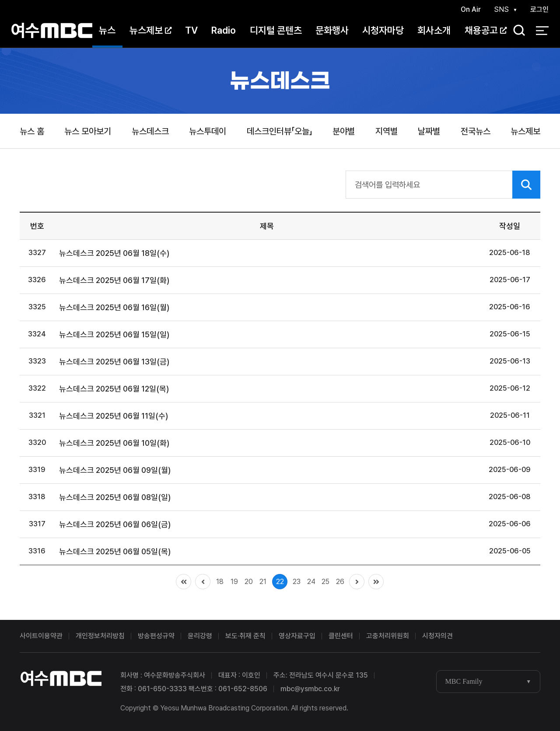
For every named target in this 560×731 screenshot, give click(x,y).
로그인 (539, 9)
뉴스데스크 (150, 131)
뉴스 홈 (32, 131)
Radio (224, 30)
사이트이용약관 (41, 636)
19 (234, 582)
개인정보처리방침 (100, 636)
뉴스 (107, 30)
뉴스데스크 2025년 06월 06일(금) (115, 524)
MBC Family (464, 681)
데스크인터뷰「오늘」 (280, 131)
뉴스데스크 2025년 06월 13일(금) (114, 362)
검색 (516, 31)
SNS (501, 9)
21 (263, 582)
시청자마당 (383, 30)
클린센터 (341, 636)
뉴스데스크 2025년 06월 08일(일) (115, 497)
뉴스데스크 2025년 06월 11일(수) (114, 416)
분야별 (344, 131)
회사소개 (434, 30)
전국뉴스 (476, 131)
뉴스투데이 (208, 131)
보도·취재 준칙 (245, 636)
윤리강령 (200, 636)
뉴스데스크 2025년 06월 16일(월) (114, 307)
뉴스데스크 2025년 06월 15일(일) (114, 334)
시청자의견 (437, 636)
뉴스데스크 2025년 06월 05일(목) (115, 551)
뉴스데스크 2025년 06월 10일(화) (114, 443)
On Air (471, 9)
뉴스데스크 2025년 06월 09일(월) (115, 470)
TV (191, 30)
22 (280, 582)
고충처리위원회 (388, 636)
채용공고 (486, 30)
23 (297, 582)
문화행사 (332, 30)
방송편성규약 (156, 636)
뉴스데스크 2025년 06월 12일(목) (114, 389)
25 (325, 582)
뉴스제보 (150, 30)
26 (340, 582)
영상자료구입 (297, 636)
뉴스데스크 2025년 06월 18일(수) (114, 253)
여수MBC (52, 30)
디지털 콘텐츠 (276, 30)
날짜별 (429, 131)
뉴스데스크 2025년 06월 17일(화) (114, 280)
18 (220, 582)
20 (249, 582)
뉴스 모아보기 (88, 131)
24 (311, 582)
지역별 (387, 131)
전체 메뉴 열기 (542, 31)
